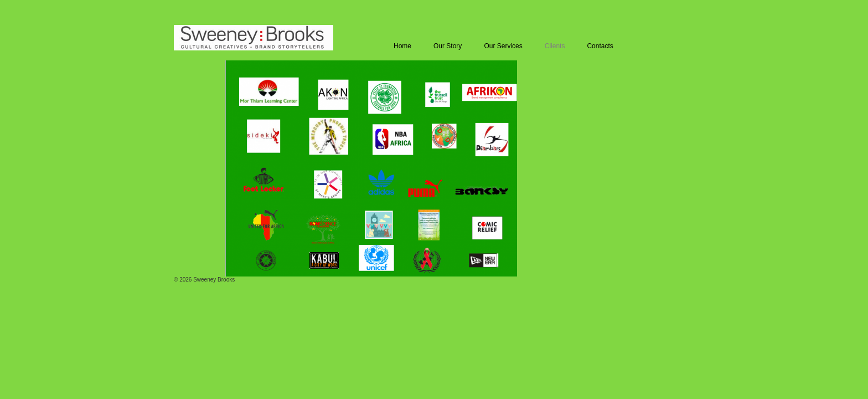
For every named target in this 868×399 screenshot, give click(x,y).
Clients (555, 46)
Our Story (448, 46)
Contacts (600, 46)
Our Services (503, 46)
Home (402, 46)
